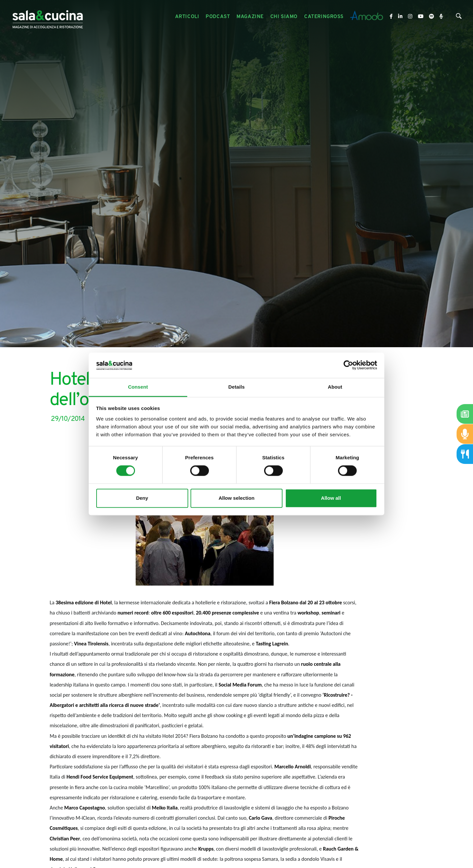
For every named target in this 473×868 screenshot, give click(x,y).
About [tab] (335, 387)
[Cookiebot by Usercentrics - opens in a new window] (348, 365)
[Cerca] (459, 18)
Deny (142, 498)
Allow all (331, 498)
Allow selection (236, 498)
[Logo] (48, 17)
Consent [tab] (138, 387)
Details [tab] (236, 387)
